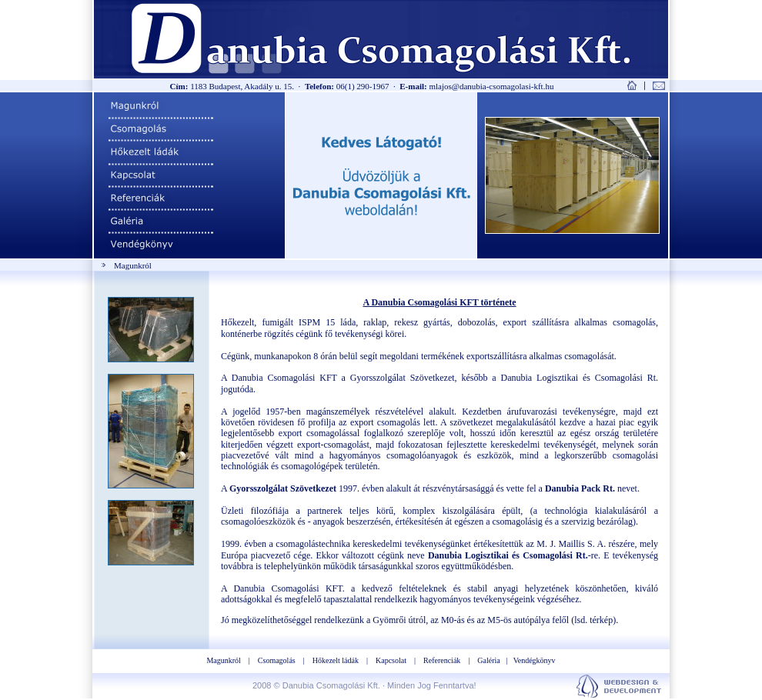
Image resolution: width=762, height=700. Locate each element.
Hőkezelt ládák (336, 660)
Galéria (488, 660)
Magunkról (223, 660)
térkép (601, 620)
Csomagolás (277, 660)
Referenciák (442, 660)
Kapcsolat (391, 660)
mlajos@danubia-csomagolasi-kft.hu (491, 86)
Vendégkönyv (535, 660)
